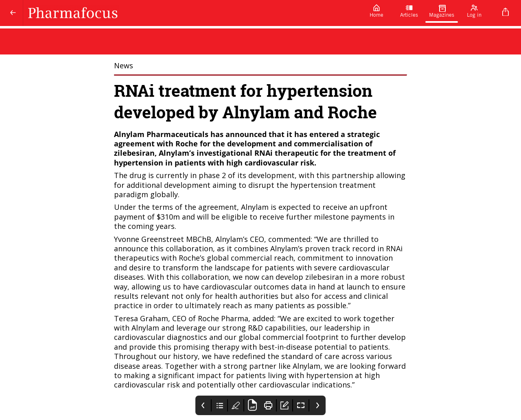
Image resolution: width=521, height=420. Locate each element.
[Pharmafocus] (192, 13)
